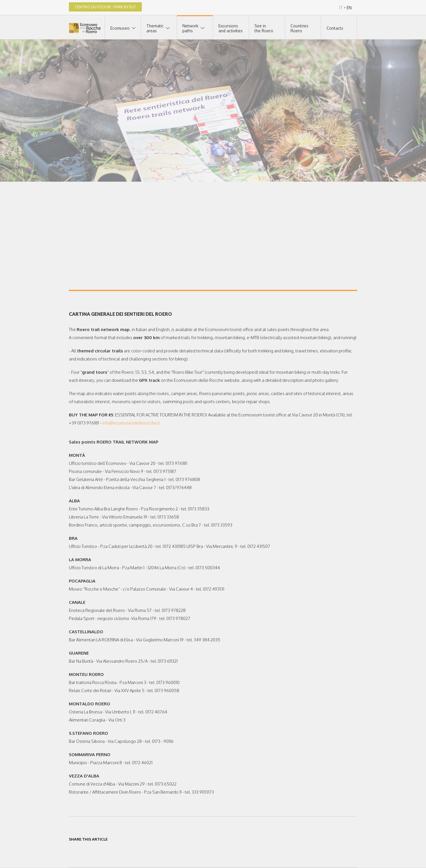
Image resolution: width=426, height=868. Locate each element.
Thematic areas (155, 28)
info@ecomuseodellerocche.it (131, 423)
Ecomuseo (120, 28)
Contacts (335, 28)
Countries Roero (299, 28)
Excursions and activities (231, 28)
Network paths (190, 28)
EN (349, 8)
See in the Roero (264, 28)
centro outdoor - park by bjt (105, 7)
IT (341, 8)
